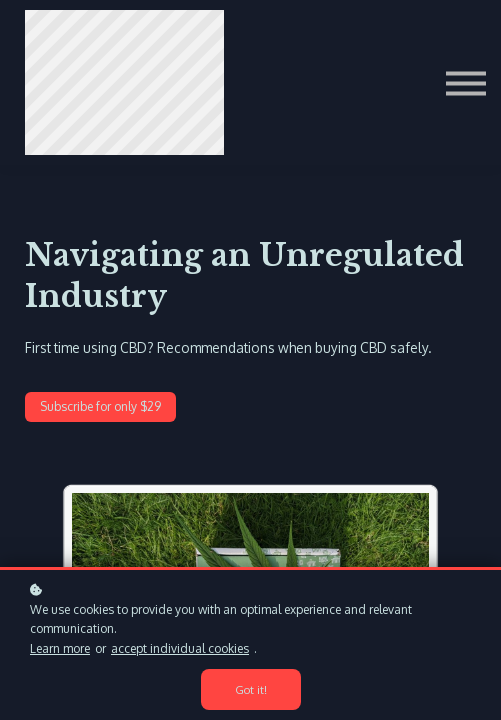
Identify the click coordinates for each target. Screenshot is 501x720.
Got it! (251, 689)
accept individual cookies (180, 648)
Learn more (60, 648)
